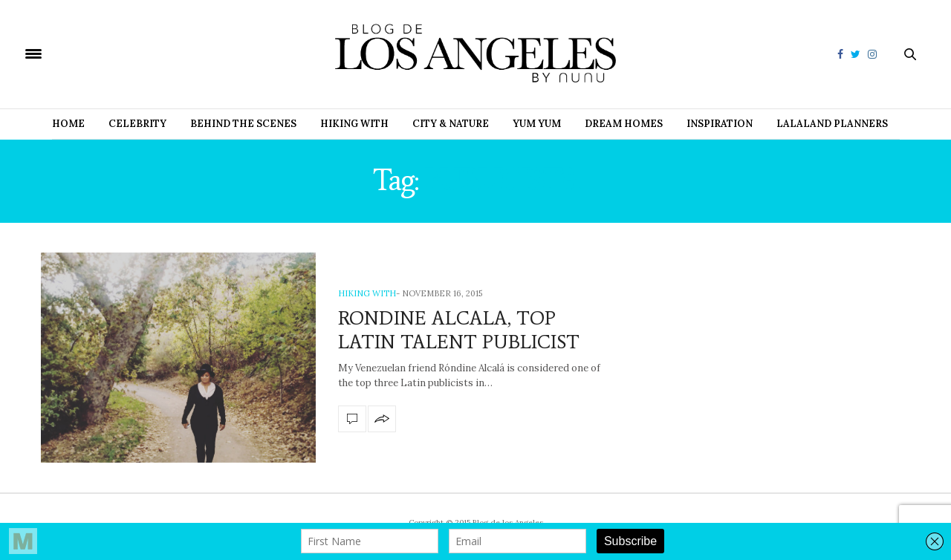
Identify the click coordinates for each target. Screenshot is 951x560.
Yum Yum (537, 124)
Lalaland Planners (832, 124)
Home (68, 124)
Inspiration (720, 124)
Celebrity (137, 124)
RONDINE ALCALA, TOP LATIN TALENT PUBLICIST (459, 329)
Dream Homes (624, 124)
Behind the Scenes (243, 124)
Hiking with (354, 124)
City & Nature (451, 124)
